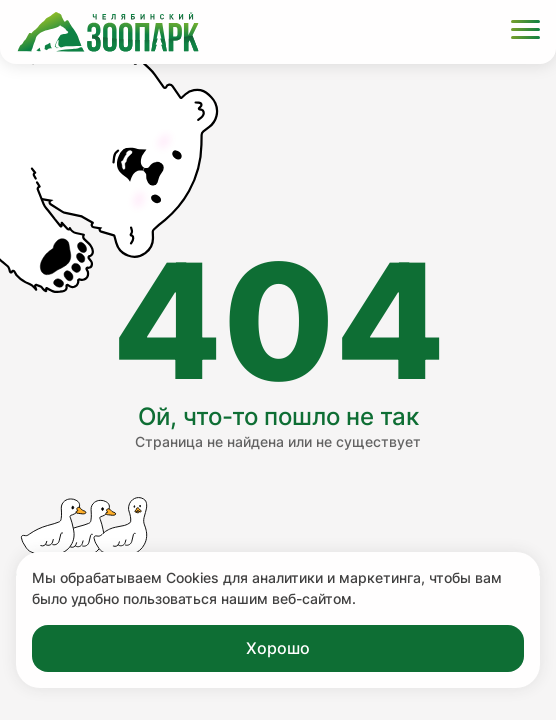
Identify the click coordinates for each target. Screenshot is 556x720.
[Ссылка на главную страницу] (108, 32)
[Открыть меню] (525, 32)
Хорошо (278, 648)
